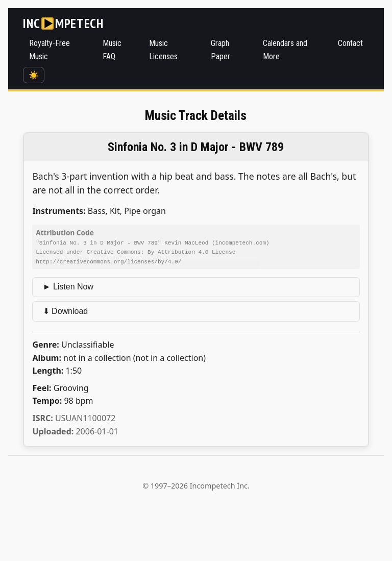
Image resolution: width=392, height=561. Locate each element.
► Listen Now (68, 286)
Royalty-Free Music (50, 50)
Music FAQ (112, 50)
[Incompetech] (63, 23)
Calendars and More (285, 50)
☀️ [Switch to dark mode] (34, 75)
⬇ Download (66, 310)
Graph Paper (220, 50)
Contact (350, 43)
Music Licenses (163, 50)
